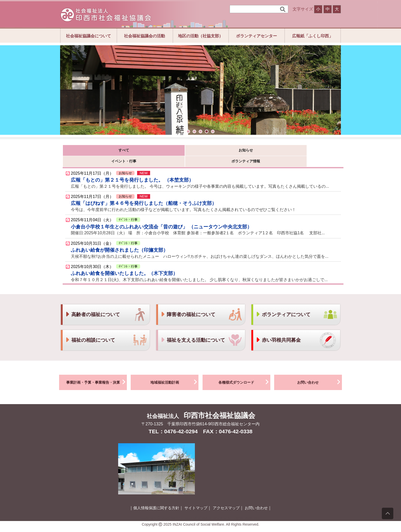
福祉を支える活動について (193, 331)
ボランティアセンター (257, 36)
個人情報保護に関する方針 (156, 499)
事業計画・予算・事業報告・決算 (97, 373)
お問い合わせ (320, 373)
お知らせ (140, 151)
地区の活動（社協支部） (201, 36)
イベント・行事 (191, 151)
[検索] (255, 9)
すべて (88, 151)
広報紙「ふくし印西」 (313, 36)
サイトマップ (196, 499)
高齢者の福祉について (93, 306)
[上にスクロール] (388, 513)
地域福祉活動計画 (175, 373)
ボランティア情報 (242, 151)
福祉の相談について (90, 331)
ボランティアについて (283, 306)
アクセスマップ (226, 499)
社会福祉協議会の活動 (144, 36)
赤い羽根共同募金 (278, 331)
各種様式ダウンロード (244, 373)
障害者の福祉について (188, 306)
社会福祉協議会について (88, 36)
